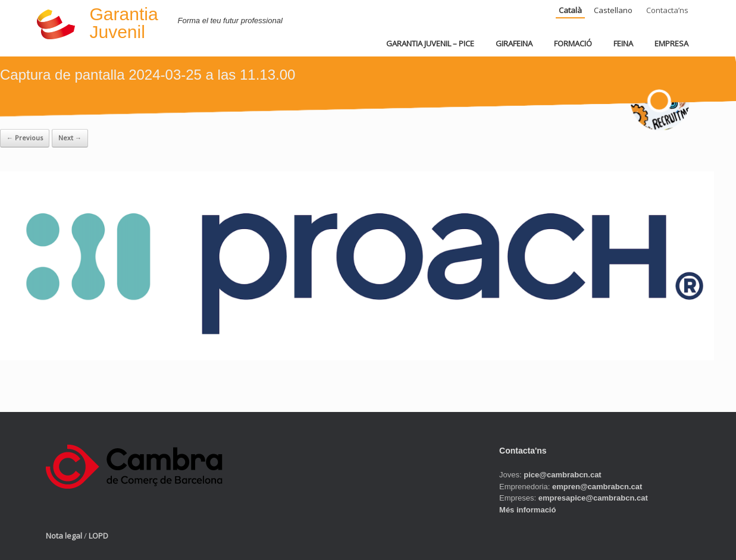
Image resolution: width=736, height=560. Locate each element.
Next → (70, 138)
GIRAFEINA (514, 43)
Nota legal (64, 536)
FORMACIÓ (573, 43)
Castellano (613, 10)
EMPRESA (671, 43)
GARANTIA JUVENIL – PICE (430, 43)
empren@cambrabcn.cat (597, 487)
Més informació (527, 510)
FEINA (623, 43)
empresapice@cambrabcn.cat (593, 498)
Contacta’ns (667, 10)
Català (570, 10)
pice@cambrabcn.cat (562, 475)
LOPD (98, 536)
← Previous (25, 138)
